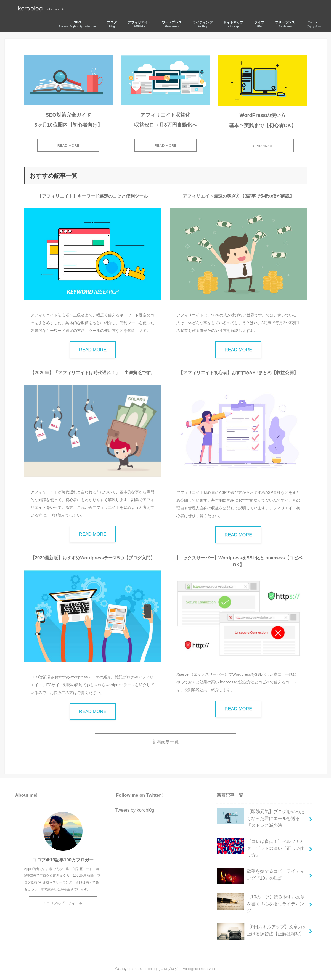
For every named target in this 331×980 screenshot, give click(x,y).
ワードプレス (172, 24)
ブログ (112, 24)
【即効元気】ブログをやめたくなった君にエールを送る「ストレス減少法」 (261, 818)
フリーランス (285, 24)
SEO (77, 24)
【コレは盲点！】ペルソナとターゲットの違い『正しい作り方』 (261, 848)
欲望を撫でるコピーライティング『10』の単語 (261, 877)
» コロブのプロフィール (63, 903)
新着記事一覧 (166, 741)
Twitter (313, 24)
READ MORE (68, 146)
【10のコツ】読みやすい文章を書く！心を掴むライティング (261, 903)
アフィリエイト (139, 24)
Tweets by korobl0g (135, 810)
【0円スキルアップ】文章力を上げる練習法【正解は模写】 (262, 932)
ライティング (203, 24)
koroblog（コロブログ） (162, 969)
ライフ (259, 24)
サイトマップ (233, 24)
